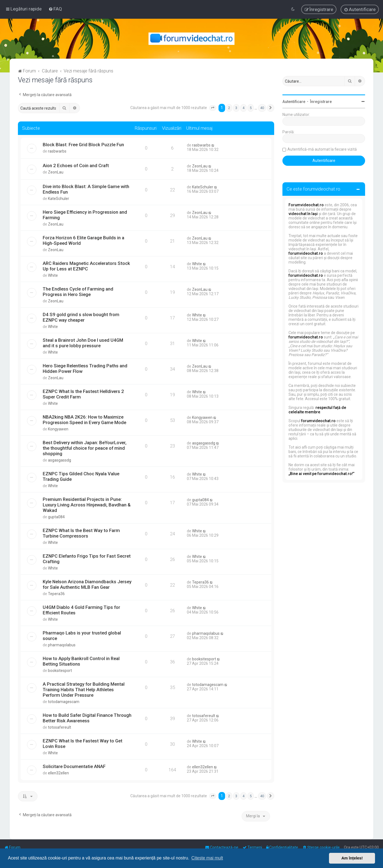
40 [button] (262, 108)
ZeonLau (56, 172)
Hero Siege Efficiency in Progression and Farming (85, 215)
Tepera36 (56, 594)
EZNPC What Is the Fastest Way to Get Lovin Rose (83, 744)
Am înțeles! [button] (352, 858)
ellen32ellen (58, 773)
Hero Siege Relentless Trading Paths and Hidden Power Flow (85, 368)
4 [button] (243, 108)
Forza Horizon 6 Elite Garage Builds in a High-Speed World (83, 240)
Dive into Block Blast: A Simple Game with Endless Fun (86, 189)
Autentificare (294, 102)
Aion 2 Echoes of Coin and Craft (76, 166)
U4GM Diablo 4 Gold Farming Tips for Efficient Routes (81, 610)
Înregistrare (321, 102)
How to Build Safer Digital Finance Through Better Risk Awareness (87, 718)
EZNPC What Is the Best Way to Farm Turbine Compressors (81, 533)
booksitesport (60, 671)
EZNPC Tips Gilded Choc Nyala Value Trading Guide (81, 476)
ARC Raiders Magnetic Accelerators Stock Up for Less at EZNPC (86, 266)
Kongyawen (58, 429)
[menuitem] (55, 9)
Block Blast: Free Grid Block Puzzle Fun (83, 145)
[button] (213, 108)
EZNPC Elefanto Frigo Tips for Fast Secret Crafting (87, 559)
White (53, 275)
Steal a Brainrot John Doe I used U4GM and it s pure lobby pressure (83, 343)
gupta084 (56, 517)
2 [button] (229, 108)
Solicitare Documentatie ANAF (74, 766)
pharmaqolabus (62, 645)
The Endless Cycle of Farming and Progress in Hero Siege (78, 292)
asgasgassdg (60, 460)
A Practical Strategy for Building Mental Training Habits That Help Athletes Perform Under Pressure (84, 690)
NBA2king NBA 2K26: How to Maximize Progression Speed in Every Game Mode (84, 420)
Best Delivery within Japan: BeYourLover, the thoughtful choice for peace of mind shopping (85, 448)
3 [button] (236, 108)
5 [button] (251, 108)
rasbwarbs (57, 151)
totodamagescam (64, 702)
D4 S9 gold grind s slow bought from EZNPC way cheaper (81, 317)
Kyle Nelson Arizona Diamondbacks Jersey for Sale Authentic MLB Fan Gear (87, 584)
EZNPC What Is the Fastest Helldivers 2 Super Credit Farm (83, 394)
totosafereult (60, 727)
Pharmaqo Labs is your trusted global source (82, 636)
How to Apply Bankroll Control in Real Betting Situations (81, 661)
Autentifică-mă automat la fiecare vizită (322, 149)
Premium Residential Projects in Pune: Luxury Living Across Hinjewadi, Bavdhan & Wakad (87, 505)
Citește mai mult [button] (207, 858)
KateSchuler (59, 199)
